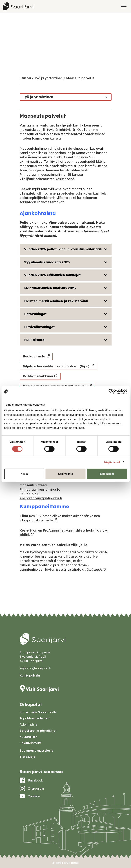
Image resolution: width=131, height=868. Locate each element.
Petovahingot (35, 314)
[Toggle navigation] (107, 97)
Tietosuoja (27, 757)
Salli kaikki (107, 474)
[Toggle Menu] (124, 6)
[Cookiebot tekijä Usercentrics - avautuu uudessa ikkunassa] (111, 391)
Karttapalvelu (30, 675)
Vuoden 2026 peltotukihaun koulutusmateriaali (63, 249)
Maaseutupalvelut (80, 78)
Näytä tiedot (112, 462)
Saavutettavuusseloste (37, 751)
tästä (49, 520)
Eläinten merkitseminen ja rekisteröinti (56, 301)
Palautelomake (31, 743)
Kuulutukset (28, 737)
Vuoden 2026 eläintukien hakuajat (52, 275)
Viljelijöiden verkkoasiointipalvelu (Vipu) (56, 366)
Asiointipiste (29, 724)
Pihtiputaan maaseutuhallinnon (44, 175)
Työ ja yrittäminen (48, 78)
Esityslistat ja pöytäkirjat (38, 731)
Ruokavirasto (34, 356)
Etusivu (25, 78)
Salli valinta (65, 474)
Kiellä (24, 474)
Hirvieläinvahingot (39, 327)
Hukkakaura (34, 340)
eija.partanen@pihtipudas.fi (41, 498)
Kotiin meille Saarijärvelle (38, 712)
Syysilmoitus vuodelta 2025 (47, 262)
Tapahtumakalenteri (35, 718)
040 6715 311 (30, 494)
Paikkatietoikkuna (38, 376)
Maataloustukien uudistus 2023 (50, 288)
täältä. (25, 535)
